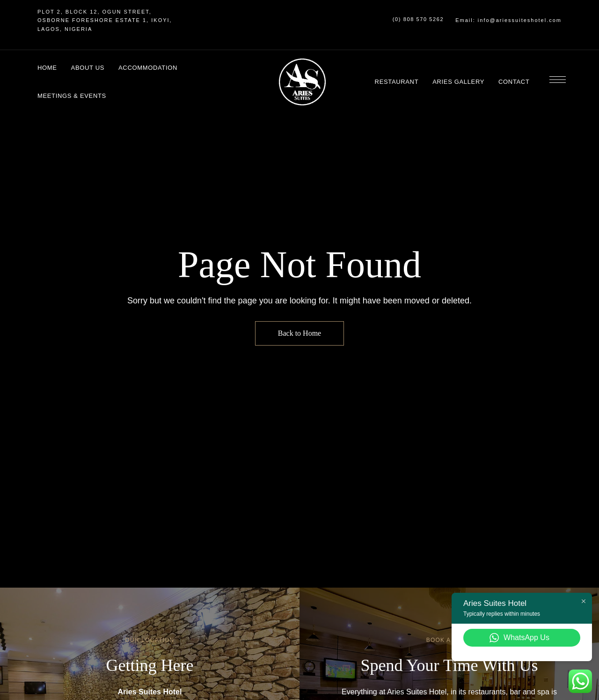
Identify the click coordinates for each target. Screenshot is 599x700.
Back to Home (299, 333)
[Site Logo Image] (302, 82)
